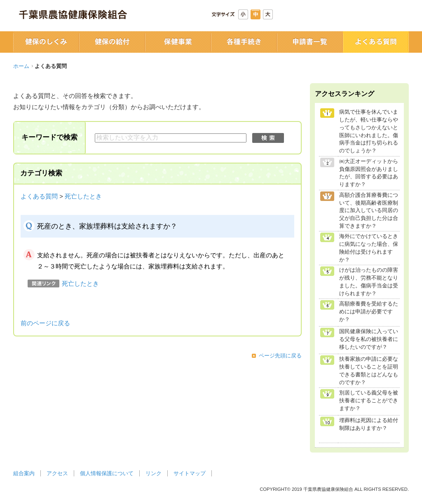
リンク (154, 473)
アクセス (57, 473)
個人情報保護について (107, 473)
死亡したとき (83, 196)
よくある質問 (39, 196)
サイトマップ (190, 473)
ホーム (21, 66)
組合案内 (24, 473)
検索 (268, 138)
